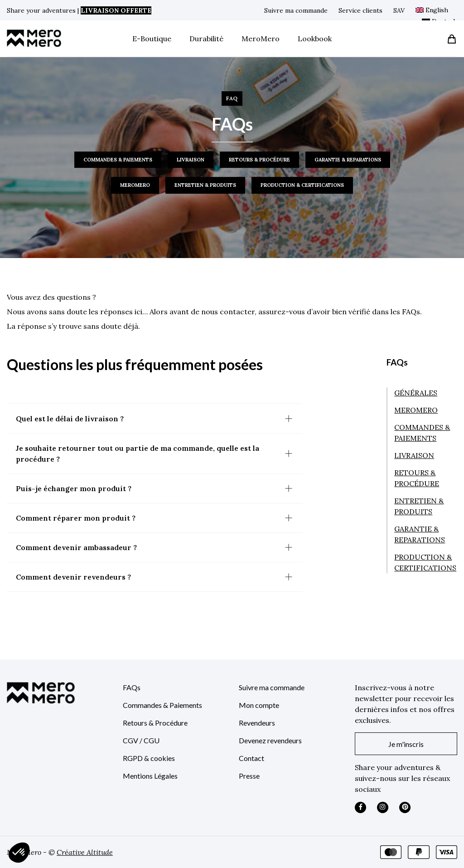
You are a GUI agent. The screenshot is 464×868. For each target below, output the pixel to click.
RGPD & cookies (149, 758)
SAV (399, 10)
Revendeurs (257, 723)
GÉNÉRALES (416, 393)
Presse (249, 776)
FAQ (232, 98)
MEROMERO (135, 185)
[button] (19, 853)
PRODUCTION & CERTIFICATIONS (302, 185)
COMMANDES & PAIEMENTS (118, 160)
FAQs (132, 687)
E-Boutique (152, 39)
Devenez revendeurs (270, 740)
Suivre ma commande (296, 10)
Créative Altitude (85, 852)
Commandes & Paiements (162, 705)
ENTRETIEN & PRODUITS (205, 185)
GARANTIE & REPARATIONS (348, 160)
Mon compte (259, 705)
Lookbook (315, 39)
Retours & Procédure (155, 723)
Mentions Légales (150, 776)
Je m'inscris (406, 744)
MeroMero (261, 39)
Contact (251, 758)
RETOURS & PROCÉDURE (259, 160)
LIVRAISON (191, 160)
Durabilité (206, 39)
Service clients (360, 10)
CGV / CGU (141, 740)
